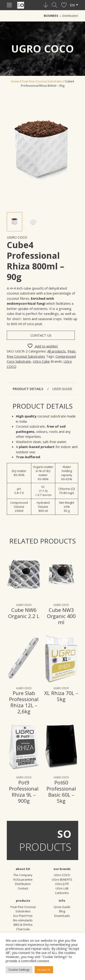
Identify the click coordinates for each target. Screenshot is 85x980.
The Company (23, 875)
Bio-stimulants (23, 920)
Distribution (70, 16)
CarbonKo (62, 893)
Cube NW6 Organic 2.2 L (24, 613)
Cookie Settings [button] (19, 970)
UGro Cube (41, 361)
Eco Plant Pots (23, 916)
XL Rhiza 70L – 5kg (61, 696)
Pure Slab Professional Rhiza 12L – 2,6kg (24, 702)
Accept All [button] (44, 970)
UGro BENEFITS (62, 879)
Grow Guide (62, 907)
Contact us (41, 335)
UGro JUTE (62, 884)
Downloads (62, 916)
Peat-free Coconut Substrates (42, 81)
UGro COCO (17, 237)
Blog (62, 911)
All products (57, 351)
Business (51, 16)
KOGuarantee (23, 879)
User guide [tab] (62, 389)
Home (15, 81)
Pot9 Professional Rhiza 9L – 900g (24, 792)
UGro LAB (62, 888)
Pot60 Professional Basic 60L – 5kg (61, 792)
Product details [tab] (28, 389)
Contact (23, 888)
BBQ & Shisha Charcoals (23, 927)
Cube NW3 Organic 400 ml (61, 616)
